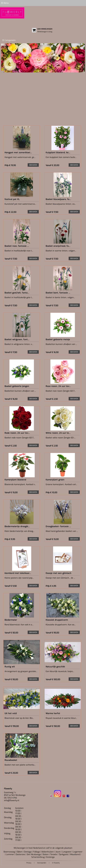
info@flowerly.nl (12, 800)
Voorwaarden (42, 863)
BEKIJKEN (33, 165)
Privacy (29, 863)
